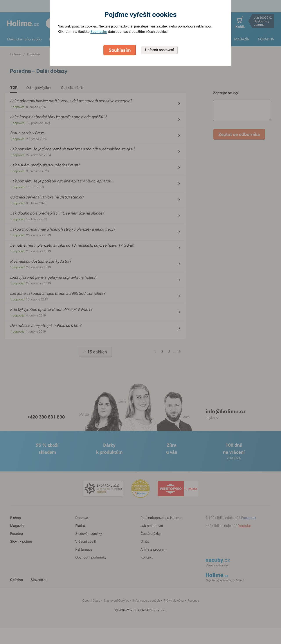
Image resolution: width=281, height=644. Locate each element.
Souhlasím (99, 32)
